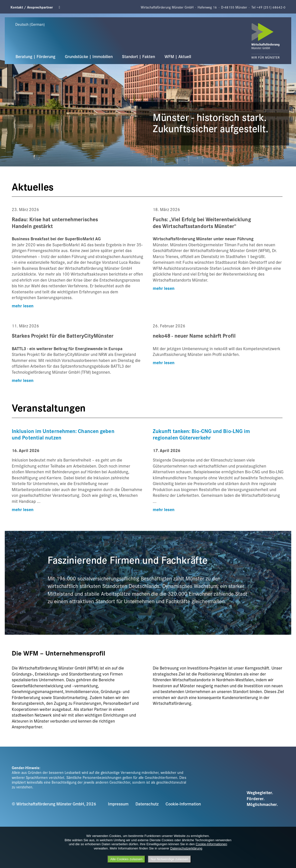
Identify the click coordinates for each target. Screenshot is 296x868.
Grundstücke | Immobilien (89, 56)
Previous (8, 16)
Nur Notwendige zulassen (170, 859)
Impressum (118, 804)
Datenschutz (147, 804)
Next (271, 16)
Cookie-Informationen (211, 844)
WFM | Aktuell (178, 56)
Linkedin (61, 7)
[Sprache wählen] (35, 24)
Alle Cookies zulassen (126, 859)
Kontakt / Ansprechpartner (32, 7)
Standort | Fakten (138, 56)
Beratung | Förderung (35, 56)
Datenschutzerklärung (186, 848)
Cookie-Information (183, 804)
